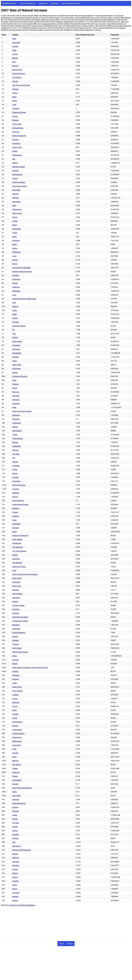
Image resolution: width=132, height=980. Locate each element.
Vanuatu (15, 194)
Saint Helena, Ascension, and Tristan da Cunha (30, 668)
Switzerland (17, 780)
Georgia (15, 753)
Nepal (14, 314)
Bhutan (15, 427)
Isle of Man (17, 796)
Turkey (15, 435)
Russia (15, 877)
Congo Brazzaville (19, 136)
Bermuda (16, 702)
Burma (15, 473)
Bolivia (15, 264)
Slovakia (15, 834)
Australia (16, 613)
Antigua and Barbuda (20, 536)
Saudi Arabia (17, 341)
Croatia (15, 869)
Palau (14, 710)
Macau (15, 664)
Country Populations (28, 3)
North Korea (17, 648)
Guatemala (16, 229)
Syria (14, 206)
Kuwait (15, 283)
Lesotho (15, 477)
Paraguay (16, 396)
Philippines (16, 252)
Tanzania (16, 109)
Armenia (16, 679)
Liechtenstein (17, 722)
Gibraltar (16, 640)
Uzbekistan (17, 446)
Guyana (15, 462)
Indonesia (16, 404)
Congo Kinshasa (19, 74)
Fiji (13, 330)
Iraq (14, 159)
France (15, 706)
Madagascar (17, 155)
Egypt (14, 237)
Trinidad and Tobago (20, 621)
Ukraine (15, 900)
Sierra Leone (17, 213)
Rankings (54, 3)
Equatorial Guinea (19, 112)
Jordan (15, 221)
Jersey (15, 718)
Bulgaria (15, 897)
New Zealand (17, 594)
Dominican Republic (20, 376)
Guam (15, 361)
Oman (15, 310)
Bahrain (15, 442)
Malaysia (16, 493)
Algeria (15, 318)
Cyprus (15, 699)
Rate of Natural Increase (71, 3)
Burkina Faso (17, 70)
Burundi (15, 66)
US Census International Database (22, 905)
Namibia (16, 275)
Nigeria (15, 163)
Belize (15, 225)
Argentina (16, 559)
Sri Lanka (16, 454)
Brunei (15, 388)
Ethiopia (15, 171)
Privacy (70, 944)
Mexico (15, 373)
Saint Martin (17, 431)
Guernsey (16, 772)
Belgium (15, 761)
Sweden (15, 784)
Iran (14, 458)
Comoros (16, 132)
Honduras (16, 241)
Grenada (16, 528)
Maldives (16, 508)
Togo (14, 105)
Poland (15, 819)
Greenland (16, 629)
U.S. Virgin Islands (19, 551)
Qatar (14, 520)
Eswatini (16, 322)
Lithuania (16, 893)
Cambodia (16, 279)
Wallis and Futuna (19, 567)
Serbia (15, 889)
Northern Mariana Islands (22, 272)
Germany (16, 862)
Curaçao (15, 660)
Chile (14, 570)
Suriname (16, 400)
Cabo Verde (17, 365)
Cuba (14, 749)
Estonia (15, 854)
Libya (14, 256)
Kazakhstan (17, 543)
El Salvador (17, 423)
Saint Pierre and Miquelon (22, 788)
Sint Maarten (17, 563)
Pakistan (16, 198)
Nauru (15, 244)
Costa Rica (16, 481)
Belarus (15, 873)
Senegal (15, 89)
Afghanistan (17, 209)
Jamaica (16, 489)
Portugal (16, 823)
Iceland (15, 602)
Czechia (15, 807)
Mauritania (16, 202)
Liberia (15, 93)
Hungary (16, 881)
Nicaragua (16, 349)
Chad (14, 50)
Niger (14, 39)
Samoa (15, 260)
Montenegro (17, 737)
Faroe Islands (17, 691)
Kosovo (15, 497)
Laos (14, 295)
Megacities (43, 3)
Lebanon (16, 516)
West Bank (16, 190)
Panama (15, 384)
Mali (14, 62)
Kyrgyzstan (16, 369)
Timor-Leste (17, 124)
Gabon (15, 248)
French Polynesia (19, 485)
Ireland (15, 555)
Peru (14, 334)
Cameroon (16, 143)
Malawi (15, 58)
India (14, 407)
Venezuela (16, 345)
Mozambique (17, 175)
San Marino (17, 765)
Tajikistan (16, 287)
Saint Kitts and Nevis (20, 617)
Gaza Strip (16, 43)
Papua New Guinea (20, 186)
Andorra (15, 671)
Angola (15, 54)
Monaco (15, 838)
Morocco (16, 392)
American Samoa (19, 326)
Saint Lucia (16, 586)
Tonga (15, 233)
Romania (16, 866)
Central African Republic (21, 268)
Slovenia (16, 811)
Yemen (15, 116)
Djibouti (15, 307)
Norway (15, 726)
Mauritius (16, 625)
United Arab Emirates (20, 505)
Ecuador (15, 357)
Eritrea (15, 151)
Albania (15, 636)
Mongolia (16, 419)
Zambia (15, 81)
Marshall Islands (19, 167)
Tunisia (15, 512)
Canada (15, 714)
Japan (15, 815)
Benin (14, 97)
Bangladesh (17, 353)
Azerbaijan (16, 524)
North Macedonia (19, 803)
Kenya (15, 101)
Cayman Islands (18, 605)
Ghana (15, 217)
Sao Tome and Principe (21, 85)
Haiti (14, 303)
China (14, 656)
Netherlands (17, 741)
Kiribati (15, 338)
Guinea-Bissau (18, 128)
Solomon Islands (19, 182)
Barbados (16, 675)
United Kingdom (18, 734)
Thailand (16, 644)
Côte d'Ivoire (17, 147)
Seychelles (16, 582)
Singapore (16, 598)
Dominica (16, 609)
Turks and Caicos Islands (22, 411)
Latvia (15, 885)
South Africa (17, 578)
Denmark (16, 800)
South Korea (17, 687)
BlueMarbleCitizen (10, 3)
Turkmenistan (18, 439)
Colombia (16, 466)
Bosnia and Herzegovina (22, 850)
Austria (15, 827)
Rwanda (15, 120)
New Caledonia (18, 501)
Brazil (14, 532)
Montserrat (16, 846)
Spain (14, 757)
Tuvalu (15, 470)
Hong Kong (17, 745)
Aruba (15, 683)
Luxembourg (17, 730)
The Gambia (17, 77)
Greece (15, 831)
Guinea (15, 178)
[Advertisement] (66, 923)
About (61, 944)
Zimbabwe (16, 291)
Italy (14, 842)
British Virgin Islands (20, 652)
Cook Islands (17, 539)
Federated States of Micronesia (24, 299)
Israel (14, 380)
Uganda (15, 46)
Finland (15, 776)
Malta (14, 792)
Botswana (16, 415)
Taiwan (15, 768)
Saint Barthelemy (19, 633)
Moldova (16, 858)
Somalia (15, 140)
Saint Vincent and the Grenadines (25, 574)
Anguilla (15, 590)
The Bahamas (18, 547)
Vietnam (15, 450)
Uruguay (15, 695)
